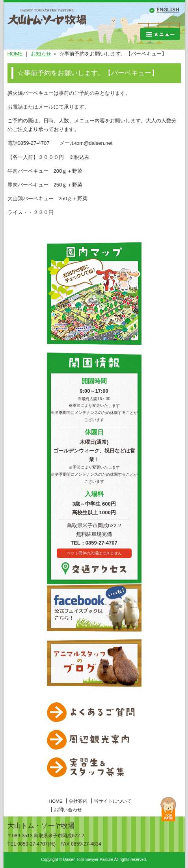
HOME (15, 54)
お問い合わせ (68, 810)
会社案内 (78, 801)
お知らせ (41, 54)
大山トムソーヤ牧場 (47, 26)
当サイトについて (113, 801)
